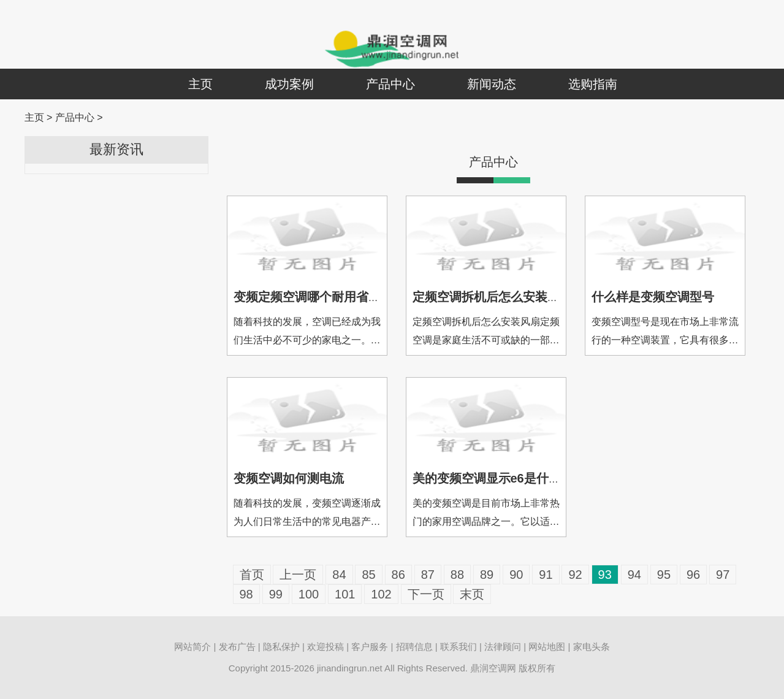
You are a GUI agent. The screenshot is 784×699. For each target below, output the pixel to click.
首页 (252, 575)
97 (723, 575)
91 (546, 575)
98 (246, 594)
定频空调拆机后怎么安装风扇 (492, 297)
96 (693, 575)
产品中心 (390, 84)
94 (634, 575)
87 (428, 575)
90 (516, 575)
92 (575, 575)
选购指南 (593, 84)
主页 (200, 84)
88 (457, 575)
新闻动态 (492, 84)
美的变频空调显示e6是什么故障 (499, 478)
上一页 (298, 575)
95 (664, 575)
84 (339, 575)
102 (381, 594)
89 (487, 575)
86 (398, 575)
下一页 (426, 594)
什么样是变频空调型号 (653, 297)
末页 (472, 594)
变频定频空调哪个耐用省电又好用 (325, 297)
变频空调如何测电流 (289, 478)
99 (276, 594)
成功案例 (289, 84)
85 (368, 575)
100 (309, 594)
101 (345, 594)
